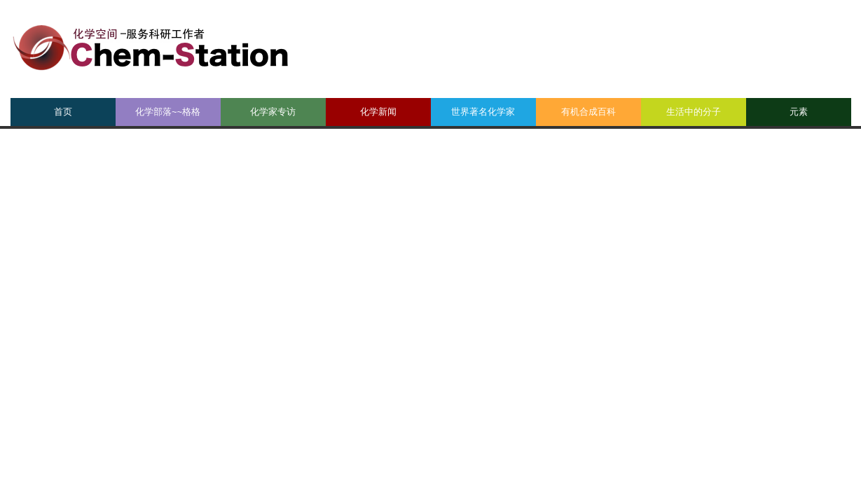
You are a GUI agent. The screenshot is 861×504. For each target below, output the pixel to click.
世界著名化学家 (483, 112)
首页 (63, 112)
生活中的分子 (694, 112)
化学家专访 (273, 112)
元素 (799, 112)
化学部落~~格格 (168, 112)
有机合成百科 (588, 112)
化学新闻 (378, 112)
